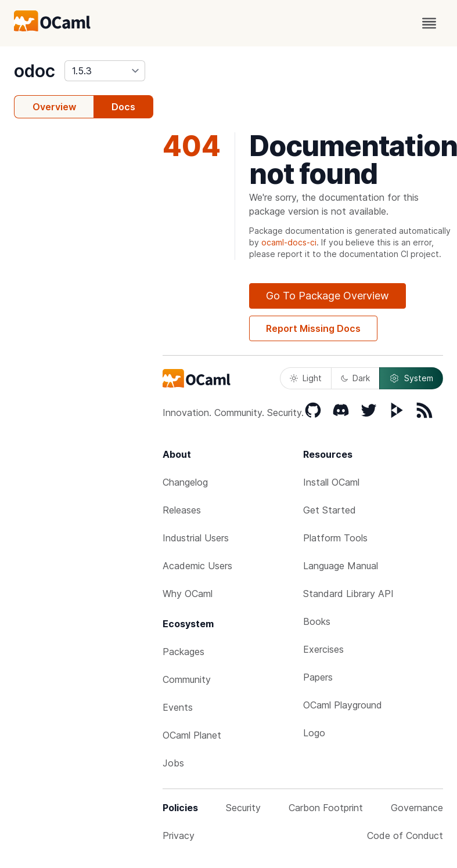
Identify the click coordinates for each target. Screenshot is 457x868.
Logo (314, 733)
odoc (35, 71)
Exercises (323, 649)
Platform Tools (335, 538)
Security (243, 808)
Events (178, 707)
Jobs (173, 763)
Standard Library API (348, 594)
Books (317, 621)
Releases (182, 510)
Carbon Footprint (326, 808)
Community (187, 679)
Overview (54, 107)
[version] (105, 71)
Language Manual (341, 566)
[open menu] (429, 23)
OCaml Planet (192, 735)
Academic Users (197, 566)
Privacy (179, 836)
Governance (417, 808)
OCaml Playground (343, 705)
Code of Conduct (405, 836)
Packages (183, 652)
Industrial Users (196, 538)
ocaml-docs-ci (289, 242)
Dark (355, 378)
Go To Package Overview (328, 296)
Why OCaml (188, 594)
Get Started (330, 510)
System (411, 378)
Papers (318, 677)
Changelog (185, 482)
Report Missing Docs (313, 328)
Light (306, 378)
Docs (123, 107)
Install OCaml (331, 482)
